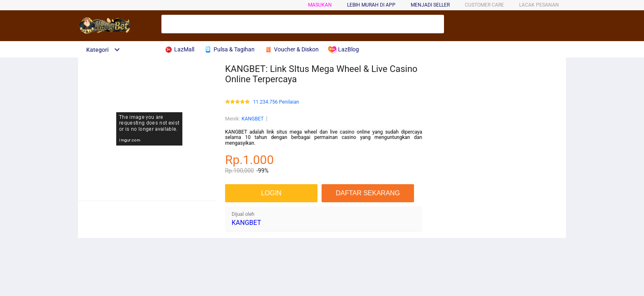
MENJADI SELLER (430, 5)
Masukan (320, 5)
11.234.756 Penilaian (276, 102)
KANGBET (253, 119)
